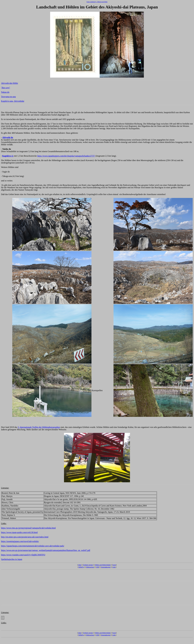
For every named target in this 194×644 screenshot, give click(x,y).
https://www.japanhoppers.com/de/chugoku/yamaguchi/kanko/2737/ (66, 156)
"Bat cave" (6, 88)
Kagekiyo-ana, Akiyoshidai (13, 101)
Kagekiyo (7, 156)
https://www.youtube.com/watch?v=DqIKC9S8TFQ (23, 555)
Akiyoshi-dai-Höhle (10, 83)
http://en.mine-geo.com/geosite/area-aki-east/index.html (25, 537)
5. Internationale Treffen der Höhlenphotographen (39, 427)
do (12, 156)
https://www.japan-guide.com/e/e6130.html (19, 532)
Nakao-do (5, 92)
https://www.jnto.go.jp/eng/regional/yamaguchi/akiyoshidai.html (28, 528)
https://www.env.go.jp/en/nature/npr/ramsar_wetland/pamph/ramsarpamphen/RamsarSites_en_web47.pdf (46, 550)
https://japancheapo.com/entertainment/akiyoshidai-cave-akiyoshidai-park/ (33, 546)
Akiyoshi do (8, 137)
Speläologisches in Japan (12, 559)
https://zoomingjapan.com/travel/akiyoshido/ (20, 541)
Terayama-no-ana (8, 97)
